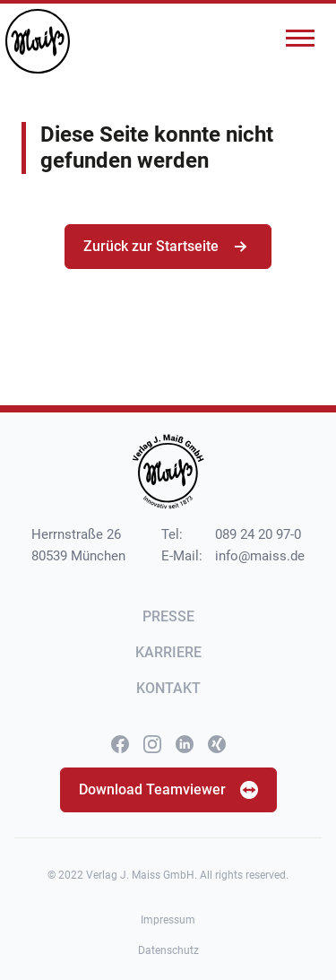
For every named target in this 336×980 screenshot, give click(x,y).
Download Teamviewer (168, 790)
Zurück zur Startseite (168, 247)
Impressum (168, 920)
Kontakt (168, 688)
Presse (168, 616)
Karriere (168, 652)
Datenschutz (168, 950)
